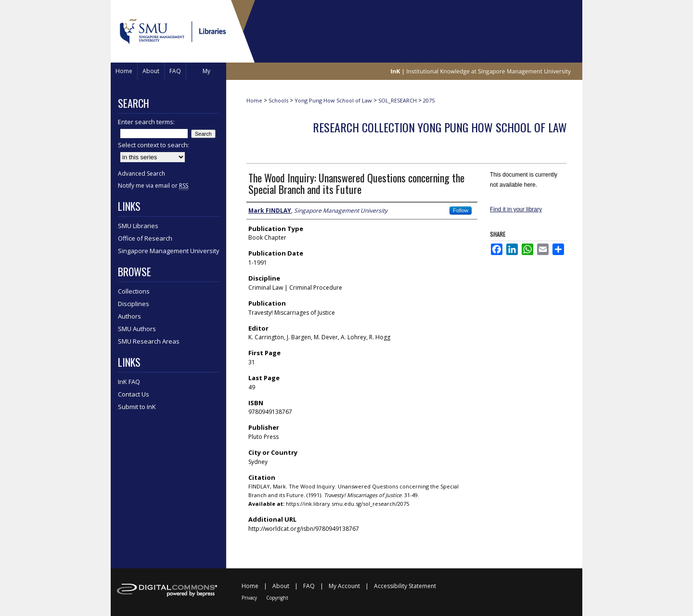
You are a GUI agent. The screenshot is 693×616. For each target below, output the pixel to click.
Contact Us (134, 394)
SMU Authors (137, 329)
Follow (461, 210)
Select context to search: (154, 145)
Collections (134, 291)
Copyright (277, 598)
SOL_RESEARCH (398, 100)
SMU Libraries (138, 226)
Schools (278, 100)
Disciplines (134, 304)
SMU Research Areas (149, 341)
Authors (129, 316)
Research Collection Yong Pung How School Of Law (440, 127)
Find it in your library (516, 209)
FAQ (309, 586)
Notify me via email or (153, 186)
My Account (344, 586)
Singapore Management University (169, 251)
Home (254, 100)
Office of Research (145, 238)
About (281, 586)
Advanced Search (141, 173)
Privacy (249, 598)
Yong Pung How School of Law (333, 100)
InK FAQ (129, 382)
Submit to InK (137, 407)
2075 (429, 100)
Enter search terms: (146, 122)
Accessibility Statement (405, 586)
